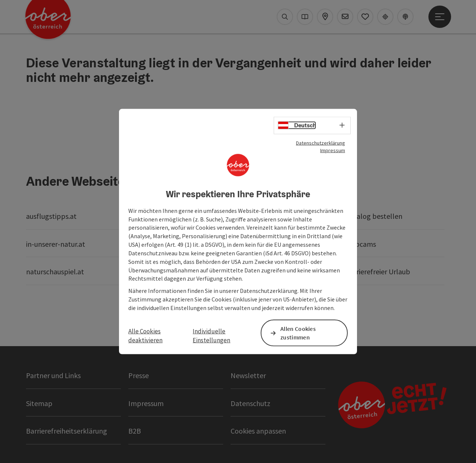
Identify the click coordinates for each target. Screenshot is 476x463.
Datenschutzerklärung (321, 143)
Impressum (333, 150)
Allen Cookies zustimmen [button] (298, 333)
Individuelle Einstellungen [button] (211, 336)
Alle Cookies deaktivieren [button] (145, 336)
